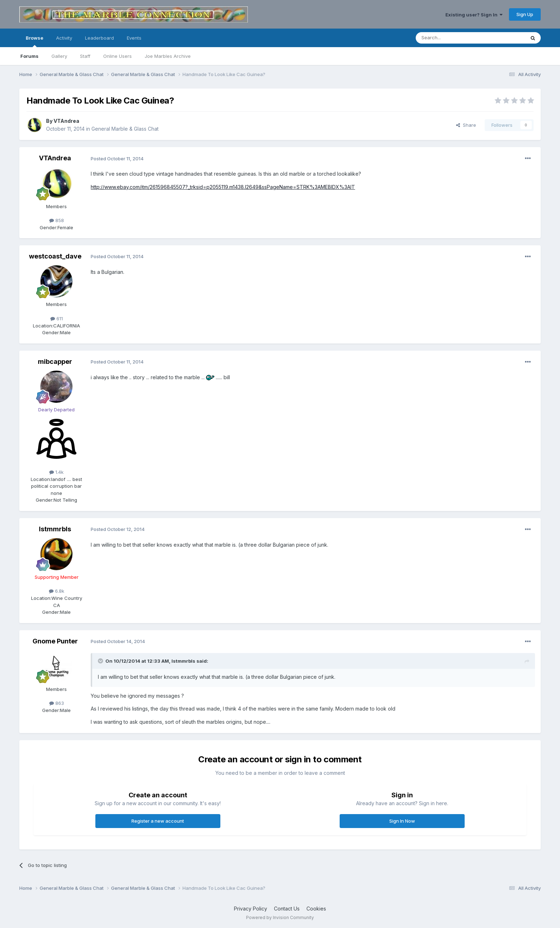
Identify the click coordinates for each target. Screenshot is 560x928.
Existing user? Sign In (474, 15)
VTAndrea (66, 121)
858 (57, 220)
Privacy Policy (251, 909)
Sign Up (525, 14)
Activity (64, 38)
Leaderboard (99, 38)
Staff (85, 56)
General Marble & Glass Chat (125, 129)
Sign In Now (402, 821)
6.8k (57, 591)
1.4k (56, 472)
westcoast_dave (55, 256)
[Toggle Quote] (101, 661)
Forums (29, 56)
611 (57, 318)
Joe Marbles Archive (168, 56)
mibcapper (55, 362)
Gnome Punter (55, 641)
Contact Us (287, 909)
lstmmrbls (55, 529)
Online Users (117, 56)
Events (134, 38)
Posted (117, 159)
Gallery (59, 56)
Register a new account (158, 821)
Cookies (316, 909)
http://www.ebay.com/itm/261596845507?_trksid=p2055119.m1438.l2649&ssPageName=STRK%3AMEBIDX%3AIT (223, 187)
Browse (34, 41)
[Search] (452, 38)
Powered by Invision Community (280, 917)
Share (466, 125)
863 (57, 703)
